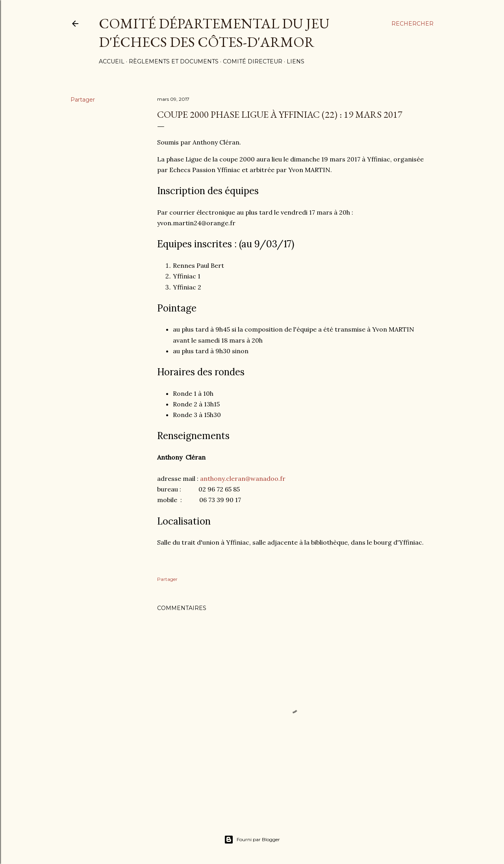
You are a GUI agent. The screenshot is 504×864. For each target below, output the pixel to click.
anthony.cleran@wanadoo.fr (243, 478)
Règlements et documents (174, 61)
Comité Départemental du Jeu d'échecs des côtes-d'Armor (214, 33)
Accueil (112, 61)
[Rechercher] (412, 24)
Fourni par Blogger (252, 840)
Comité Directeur (253, 61)
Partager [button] (83, 100)
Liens (296, 61)
